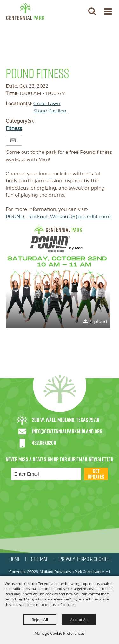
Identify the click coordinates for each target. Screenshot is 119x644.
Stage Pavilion (50, 111)
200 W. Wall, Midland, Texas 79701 (66, 420)
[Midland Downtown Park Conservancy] (25, 12)
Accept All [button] (79, 620)
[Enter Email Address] (46, 474)
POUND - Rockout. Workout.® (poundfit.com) (58, 217)
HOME (15, 559)
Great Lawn (47, 104)
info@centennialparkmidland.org (67, 431)
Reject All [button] (40, 620)
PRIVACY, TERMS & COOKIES (85, 559)
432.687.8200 (44, 443)
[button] (92, 11)
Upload (99, 322)
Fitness (14, 128)
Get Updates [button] (96, 474)
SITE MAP (40, 559)
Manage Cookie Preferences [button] (60, 633)
